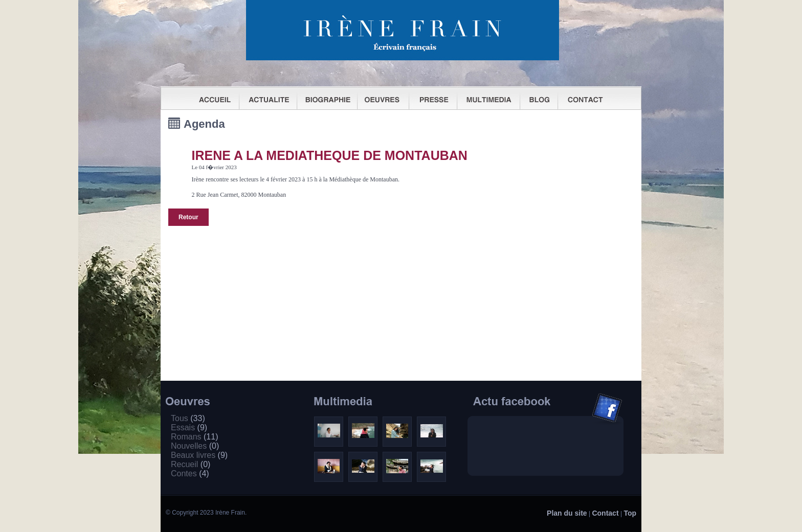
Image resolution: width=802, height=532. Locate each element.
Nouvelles (195, 446)
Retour (188, 217)
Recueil (191, 464)
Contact (605, 513)
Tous (188, 418)
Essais (189, 427)
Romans (194, 437)
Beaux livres (199, 455)
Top (630, 513)
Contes (190, 473)
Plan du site (567, 513)
